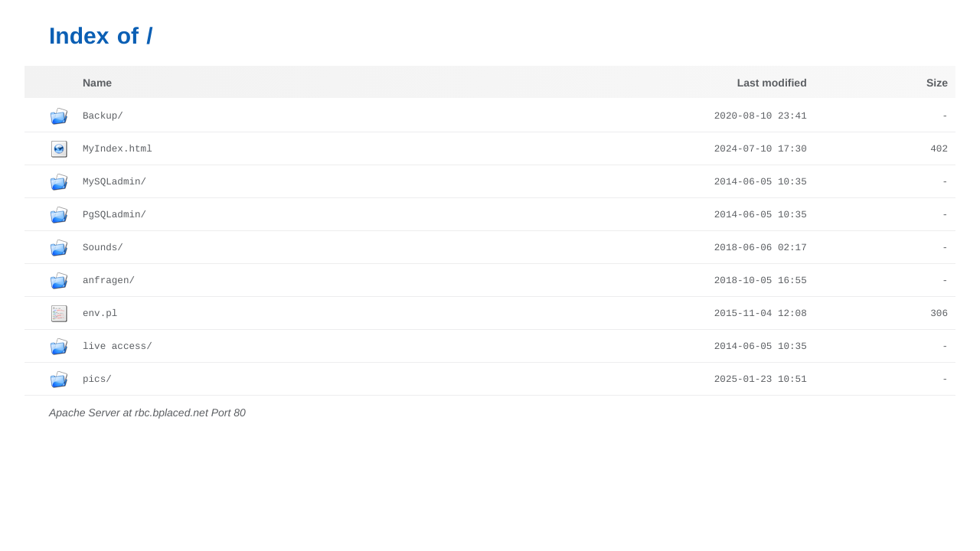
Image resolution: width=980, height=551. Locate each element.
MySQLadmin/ (114, 182)
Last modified (772, 83)
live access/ (118, 347)
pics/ (97, 380)
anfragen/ (109, 281)
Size (937, 83)
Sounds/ (103, 248)
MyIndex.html (118, 149)
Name (97, 83)
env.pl (100, 314)
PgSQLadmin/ (114, 215)
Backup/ (103, 116)
